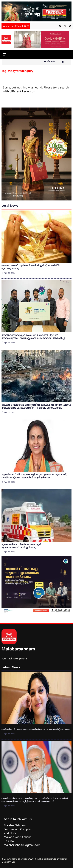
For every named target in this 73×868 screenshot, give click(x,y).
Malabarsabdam (18, 649)
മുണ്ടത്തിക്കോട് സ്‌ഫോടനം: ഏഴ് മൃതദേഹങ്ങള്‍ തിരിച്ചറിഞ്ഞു (21, 546)
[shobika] (41, 40)
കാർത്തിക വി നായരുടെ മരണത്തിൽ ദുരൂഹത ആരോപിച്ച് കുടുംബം (36, 729)
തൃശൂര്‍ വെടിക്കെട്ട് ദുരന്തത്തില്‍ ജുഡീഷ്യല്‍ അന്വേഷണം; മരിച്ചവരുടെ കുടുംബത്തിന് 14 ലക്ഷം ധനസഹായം (36, 406)
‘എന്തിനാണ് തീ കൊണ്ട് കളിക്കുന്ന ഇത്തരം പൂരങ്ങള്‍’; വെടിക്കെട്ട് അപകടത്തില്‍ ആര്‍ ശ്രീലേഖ (34, 476)
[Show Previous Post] (59, 62)
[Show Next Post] (67, 62)
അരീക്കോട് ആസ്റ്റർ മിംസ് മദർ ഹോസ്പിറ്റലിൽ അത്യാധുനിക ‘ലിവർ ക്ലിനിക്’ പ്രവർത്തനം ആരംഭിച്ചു (33, 337)
